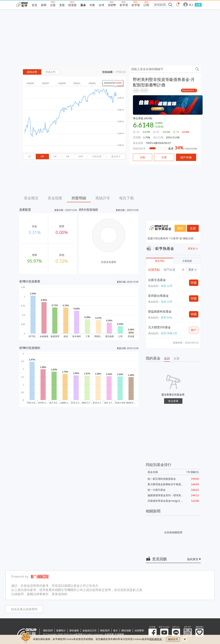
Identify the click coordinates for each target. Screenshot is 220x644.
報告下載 (126, 198)
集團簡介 (61, 630)
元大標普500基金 (159, 327)
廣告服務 (74, 630)
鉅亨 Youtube (164, 633)
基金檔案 (55, 198)
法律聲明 (139, 630)
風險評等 (103, 198)
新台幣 (144, 90)
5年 (68, 156)
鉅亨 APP (188, 633)
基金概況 (31, 198)
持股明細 (79, 198)
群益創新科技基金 (160, 311)
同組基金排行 (188, 90)
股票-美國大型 (169, 333)
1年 (42, 156)
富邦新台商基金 (158, 296)
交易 (193, 228)
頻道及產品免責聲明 (24, 609)
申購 (194, 283)
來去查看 (173, 401)
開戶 (180, 228)
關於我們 (48, 630)
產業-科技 (167, 317)
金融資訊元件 (89, 630)
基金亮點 (160, 261)
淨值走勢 (50, 72)
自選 (177, 358)
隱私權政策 (156, 639)
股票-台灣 (167, 286)
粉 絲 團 (153, 633)
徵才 (115, 630)
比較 (143, 157)
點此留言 (193, 559)
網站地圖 (126, 630)
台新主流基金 (157, 280)
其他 (136, 90)
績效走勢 (32, 72)
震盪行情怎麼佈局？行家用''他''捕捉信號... (171, 238)
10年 (81, 156)
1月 (30, 156)
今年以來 (97, 156)
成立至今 (116, 156)
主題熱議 (187, 261)
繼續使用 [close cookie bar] (173, 639)
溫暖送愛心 (199, 633)
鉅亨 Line (176, 633)
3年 (55, 156)
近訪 (167, 358)
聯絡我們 (105, 630)
